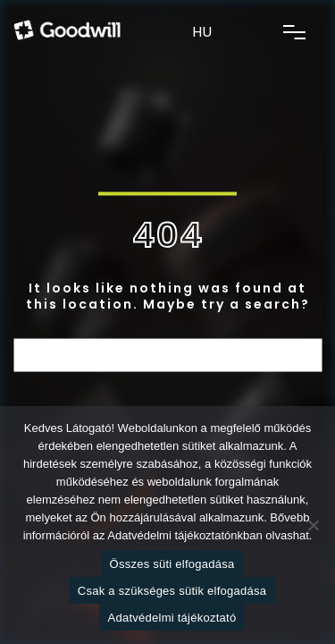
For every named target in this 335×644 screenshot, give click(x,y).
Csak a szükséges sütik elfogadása (172, 591)
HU (202, 32)
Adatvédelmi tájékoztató (172, 618)
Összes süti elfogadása (172, 564)
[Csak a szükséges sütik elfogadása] (313, 525)
